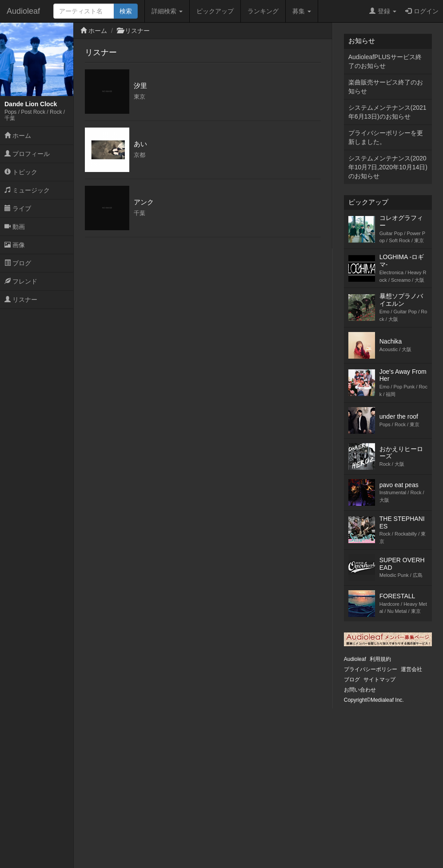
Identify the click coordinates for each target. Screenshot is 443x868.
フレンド (21, 281)
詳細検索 (167, 11)
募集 (302, 11)
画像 (15, 245)
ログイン (422, 11)
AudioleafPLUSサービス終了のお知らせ (385, 61)
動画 (15, 227)
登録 (383, 11)
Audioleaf (23, 11)
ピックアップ (215, 11)
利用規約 (380, 659)
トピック (21, 172)
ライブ (18, 208)
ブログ (18, 263)
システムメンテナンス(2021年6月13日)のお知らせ (387, 112)
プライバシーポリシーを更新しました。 (386, 137)
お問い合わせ (360, 690)
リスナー (21, 300)
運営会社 (411, 669)
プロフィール (27, 154)
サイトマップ (379, 680)
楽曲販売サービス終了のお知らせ (386, 87)
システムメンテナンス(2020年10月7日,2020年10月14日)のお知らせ (388, 167)
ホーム (18, 136)
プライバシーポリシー (371, 669)
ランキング (263, 11)
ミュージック (27, 190)
